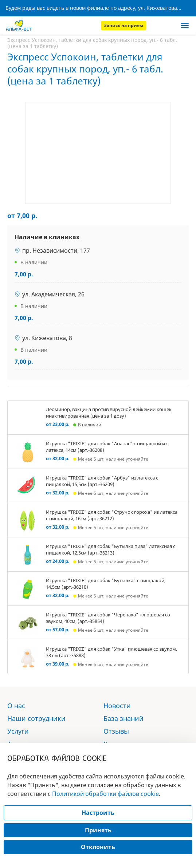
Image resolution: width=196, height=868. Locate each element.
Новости (117, 706)
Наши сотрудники (36, 718)
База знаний (124, 718)
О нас (16, 706)
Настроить (98, 813)
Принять (98, 830)
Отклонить (98, 847)
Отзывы (116, 731)
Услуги (18, 731)
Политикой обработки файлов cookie (105, 794)
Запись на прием (124, 25)
